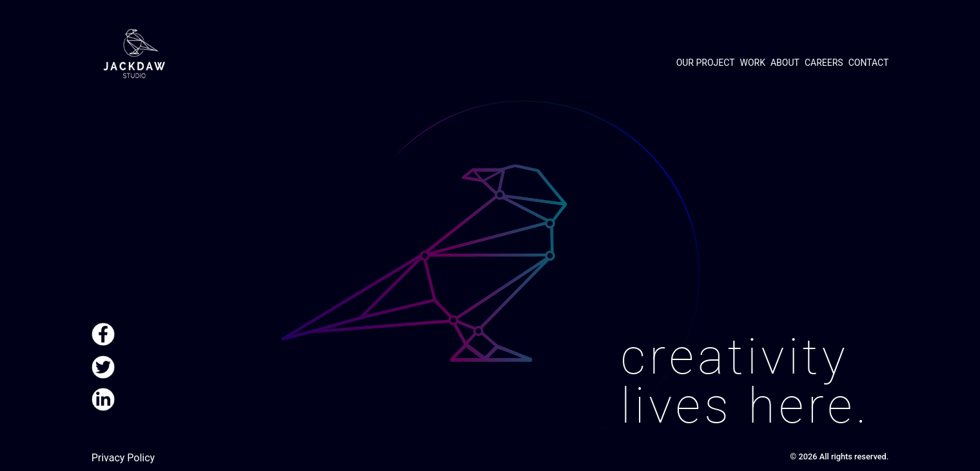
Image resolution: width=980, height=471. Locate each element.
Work (753, 63)
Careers (824, 63)
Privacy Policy (123, 458)
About (785, 63)
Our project (706, 63)
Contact (869, 63)
